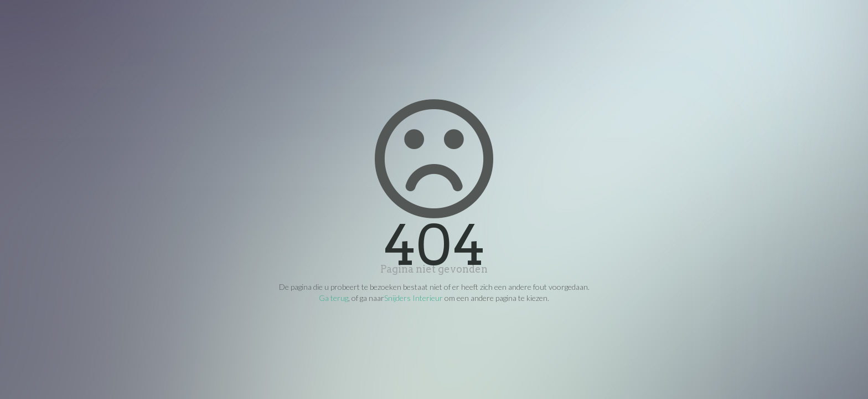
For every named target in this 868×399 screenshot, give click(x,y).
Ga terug (334, 298)
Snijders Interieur (414, 298)
